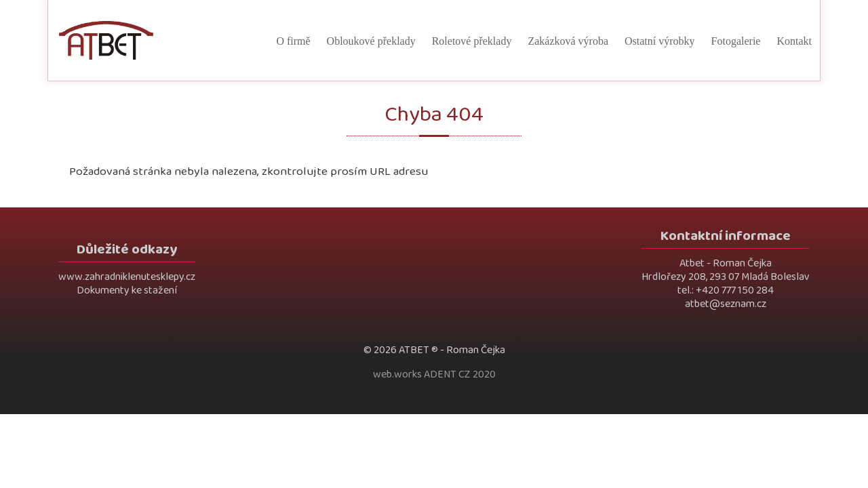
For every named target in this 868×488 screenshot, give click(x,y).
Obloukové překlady (371, 41)
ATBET (414, 350)
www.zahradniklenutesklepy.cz (127, 277)
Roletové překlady (472, 41)
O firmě (293, 41)
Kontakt (794, 41)
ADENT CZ (447, 374)
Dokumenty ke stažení (127, 290)
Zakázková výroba (568, 41)
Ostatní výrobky (660, 41)
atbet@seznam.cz (726, 304)
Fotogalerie (736, 41)
